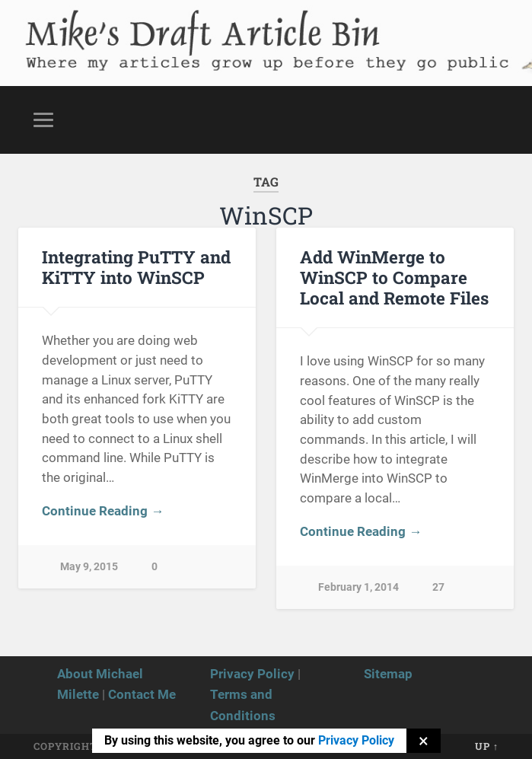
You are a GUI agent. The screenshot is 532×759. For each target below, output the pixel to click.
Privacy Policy (252, 674)
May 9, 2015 (89, 567)
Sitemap (388, 674)
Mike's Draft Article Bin (198, 27)
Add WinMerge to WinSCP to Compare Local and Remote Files (394, 277)
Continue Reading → (103, 511)
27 (438, 587)
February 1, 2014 (358, 587)
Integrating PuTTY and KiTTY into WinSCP (136, 267)
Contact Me (142, 694)
